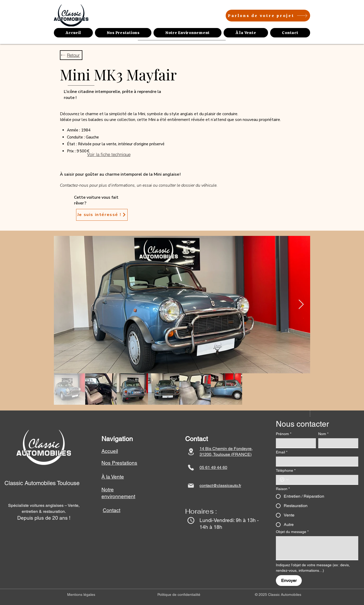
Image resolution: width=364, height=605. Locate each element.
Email (282, 452)
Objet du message (292, 532)
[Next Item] (301, 305)
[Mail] (191, 486)
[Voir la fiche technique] (109, 154)
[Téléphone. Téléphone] (322, 480)
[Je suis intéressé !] (102, 215)
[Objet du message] (317, 548)
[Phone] (191, 468)
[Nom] (337, 443)
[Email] (315, 461)
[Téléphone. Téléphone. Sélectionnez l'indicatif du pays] (284, 480)
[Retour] (71, 55)
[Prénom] (294, 443)
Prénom (284, 434)
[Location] (191, 452)
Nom (323, 434)
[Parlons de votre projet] (268, 16)
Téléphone (286, 471)
